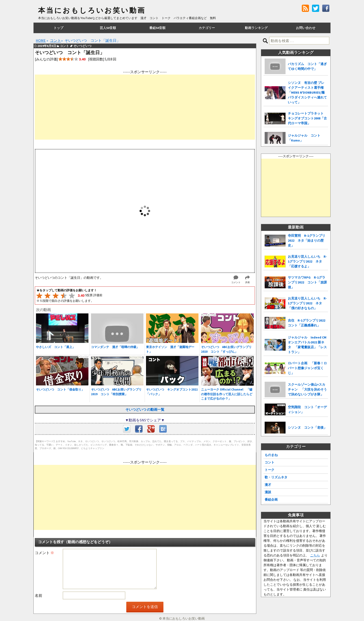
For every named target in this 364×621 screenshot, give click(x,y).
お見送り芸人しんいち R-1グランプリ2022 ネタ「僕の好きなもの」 (307, 303)
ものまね (271, 455)
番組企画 (271, 499)
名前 (39, 595)
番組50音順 (157, 28)
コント (270, 462)
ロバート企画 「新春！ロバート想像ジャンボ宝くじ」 (307, 368)
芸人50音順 (108, 28)
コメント (44, 553)
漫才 (268, 485)
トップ (58, 28)
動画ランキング (256, 28)
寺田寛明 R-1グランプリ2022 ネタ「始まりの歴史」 (307, 240)
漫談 (268, 492)
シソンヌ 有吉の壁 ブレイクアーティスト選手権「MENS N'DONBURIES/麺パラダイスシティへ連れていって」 (307, 92)
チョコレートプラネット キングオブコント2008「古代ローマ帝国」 (307, 118)
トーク (270, 470)
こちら (315, 555)
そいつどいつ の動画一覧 (145, 409)
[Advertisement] (145, 107)
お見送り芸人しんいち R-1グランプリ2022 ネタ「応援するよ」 (307, 261)
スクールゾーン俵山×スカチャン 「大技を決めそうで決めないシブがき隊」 (307, 389)
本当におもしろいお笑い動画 (92, 10)
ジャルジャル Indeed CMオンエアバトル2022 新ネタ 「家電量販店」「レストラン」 (307, 345)
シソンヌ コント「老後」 (307, 427)
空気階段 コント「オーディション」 (307, 409)
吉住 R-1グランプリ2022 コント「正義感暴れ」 (308, 323)
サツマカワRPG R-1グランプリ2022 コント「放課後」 (307, 282)
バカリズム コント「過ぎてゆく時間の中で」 (307, 66)
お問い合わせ (306, 28)
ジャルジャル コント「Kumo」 (304, 138)
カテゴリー (207, 28)
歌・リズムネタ (276, 477)
